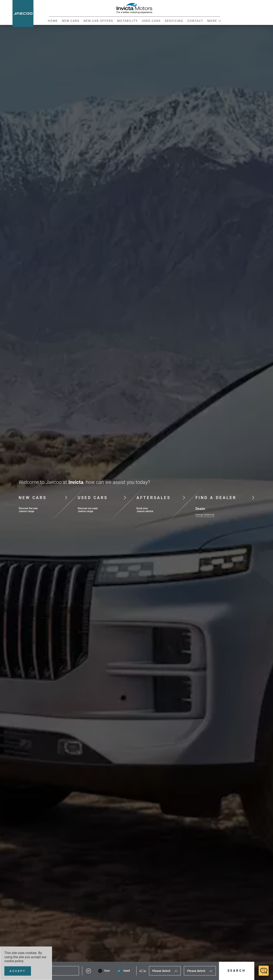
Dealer (200, 509)
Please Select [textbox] (161, 971)
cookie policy (14, 961)
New (107, 971)
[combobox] (165, 971)
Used (127, 971)
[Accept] (18, 971)
